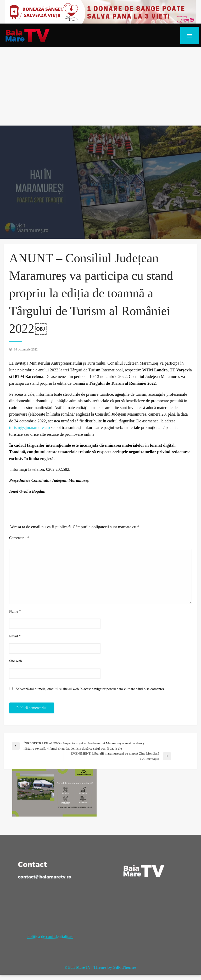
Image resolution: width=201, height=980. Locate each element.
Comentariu (19, 538)
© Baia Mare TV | (79, 968)
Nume (15, 611)
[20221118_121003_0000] (100, 11)
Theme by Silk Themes (115, 967)
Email (15, 636)
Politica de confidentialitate (50, 936)
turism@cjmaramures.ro (30, 427)
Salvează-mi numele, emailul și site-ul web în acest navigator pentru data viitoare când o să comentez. (91, 689)
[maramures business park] (54, 792)
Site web (16, 661)
